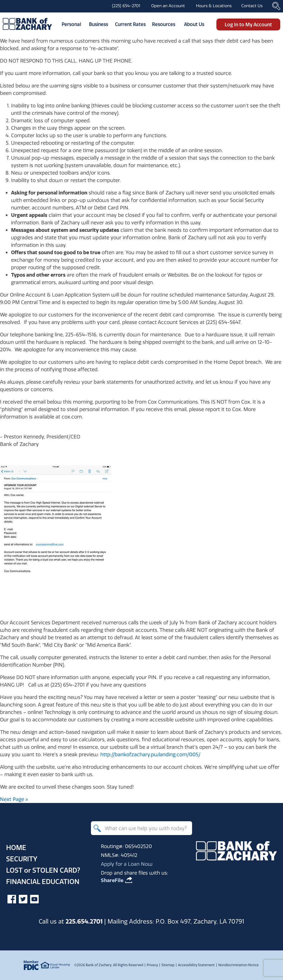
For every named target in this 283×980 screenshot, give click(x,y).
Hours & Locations (214, 6)
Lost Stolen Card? (43, 870)
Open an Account (168, 6)
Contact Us (252, 6)
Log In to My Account (248, 24)
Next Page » (14, 799)
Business (99, 24)
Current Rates (130, 24)
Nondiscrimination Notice (239, 965)
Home (16, 848)
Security (22, 859)
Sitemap (168, 965)
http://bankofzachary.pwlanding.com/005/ (150, 754)
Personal (71, 24)
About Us (194, 24)
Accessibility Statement (196, 965)
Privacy (152, 965)
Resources (164, 24)
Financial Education (43, 882)
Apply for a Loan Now (127, 864)
